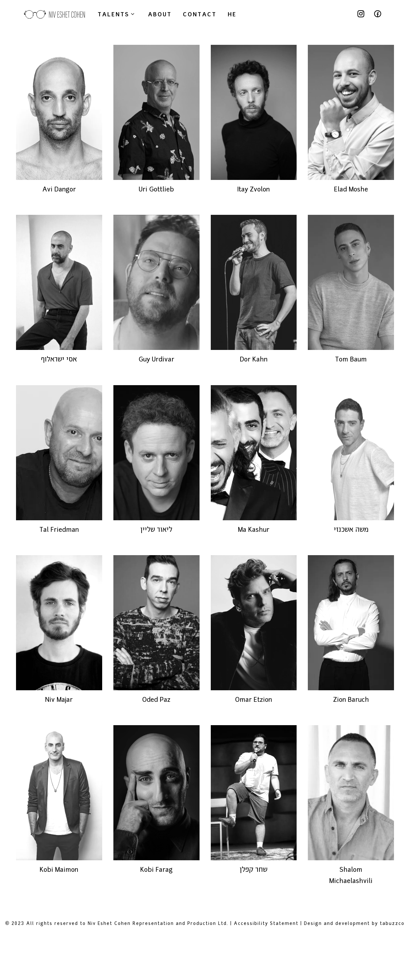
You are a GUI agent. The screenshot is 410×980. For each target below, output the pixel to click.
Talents (117, 14)
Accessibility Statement (266, 968)
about (160, 14)
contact (200, 14)
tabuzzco (392, 968)
